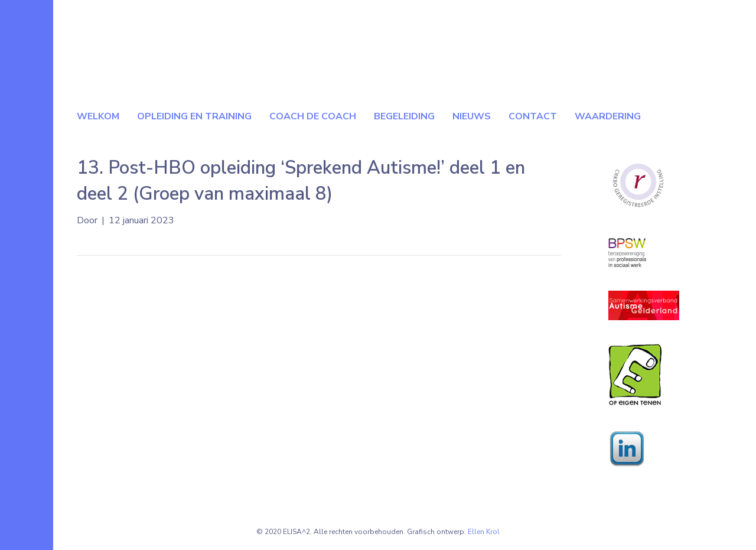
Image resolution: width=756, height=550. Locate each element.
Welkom (98, 116)
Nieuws (472, 116)
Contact (533, 116)
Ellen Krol (484, 532)
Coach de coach (313, 116)
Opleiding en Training (194, 116)
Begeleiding (404, 116)
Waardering (608, 116)
